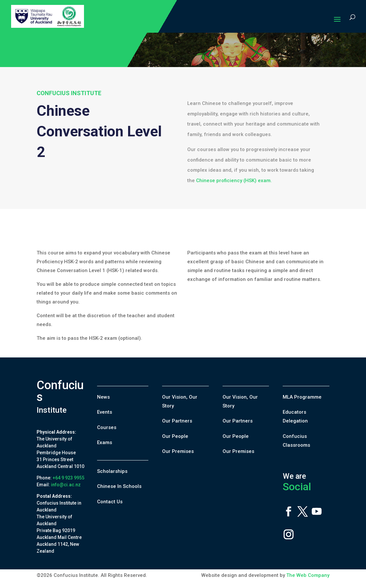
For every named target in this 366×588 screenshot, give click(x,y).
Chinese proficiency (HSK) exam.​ (234, 181)
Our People (175, 436)
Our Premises (178, 451)
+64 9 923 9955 (68, 478)
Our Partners (177, 421)
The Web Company (308, 575)
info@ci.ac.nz (66, 485)
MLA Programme (302, 397)
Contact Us (110, 502)
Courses (107, 427)
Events (105, 412)
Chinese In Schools (119, 486)
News (103, 397)
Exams (105, 442)
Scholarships (112, 471)
